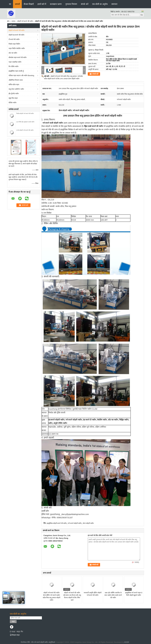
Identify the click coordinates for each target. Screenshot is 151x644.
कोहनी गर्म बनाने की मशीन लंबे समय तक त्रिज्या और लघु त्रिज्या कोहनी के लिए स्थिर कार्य (72, 596)
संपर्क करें (85, 4)
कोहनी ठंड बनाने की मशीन (16, 35)
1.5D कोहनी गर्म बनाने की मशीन (25, 130)
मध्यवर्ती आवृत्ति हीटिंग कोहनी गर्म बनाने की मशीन (93, 594)
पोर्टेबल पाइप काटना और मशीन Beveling (21, 76)
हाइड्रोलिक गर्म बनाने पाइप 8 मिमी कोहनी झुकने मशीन (134, 594)
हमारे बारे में (42, 4)
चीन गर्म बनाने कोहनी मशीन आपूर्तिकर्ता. (44, 642)
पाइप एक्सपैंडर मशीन (15, 62)
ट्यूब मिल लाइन (13, 98)
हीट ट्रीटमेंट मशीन (14, 94)
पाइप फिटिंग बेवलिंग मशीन (17, 48)
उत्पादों (17, 4)
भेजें (13, 622)
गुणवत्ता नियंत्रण (71, 4)
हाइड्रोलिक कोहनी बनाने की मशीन (57, 523)
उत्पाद (13, 21)
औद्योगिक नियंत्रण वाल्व (16, 80)
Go (142, 15)
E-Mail (13, 632)
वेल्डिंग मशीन (13, 103)
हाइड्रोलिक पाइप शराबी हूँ (16, 71)
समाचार (114, 4)
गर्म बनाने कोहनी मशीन (75, 523)
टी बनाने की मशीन (14, 39)
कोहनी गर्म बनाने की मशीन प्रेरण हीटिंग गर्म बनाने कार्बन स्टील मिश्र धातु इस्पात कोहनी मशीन (52, 596)
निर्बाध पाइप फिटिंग (14, 44)
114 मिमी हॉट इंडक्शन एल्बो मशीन (25, 122)
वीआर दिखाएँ (29, 4)
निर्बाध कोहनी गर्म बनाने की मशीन (25, 114)
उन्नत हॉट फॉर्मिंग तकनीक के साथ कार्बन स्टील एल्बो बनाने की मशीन (113, 595)
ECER (127, 642)
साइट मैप (20, 632)
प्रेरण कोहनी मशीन (88, 523)
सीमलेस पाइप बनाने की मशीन (18, 57)
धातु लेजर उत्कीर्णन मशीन (16, 89)
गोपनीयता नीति (25, 642)
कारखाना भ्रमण (56, 4)
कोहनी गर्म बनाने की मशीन (25, 21)
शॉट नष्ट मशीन (13, 53)
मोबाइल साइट (15, 635)
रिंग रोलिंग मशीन (14, 67)
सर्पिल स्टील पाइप (14, 85)
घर (10, 4)
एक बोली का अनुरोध (100, 4)
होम (8, 21)
